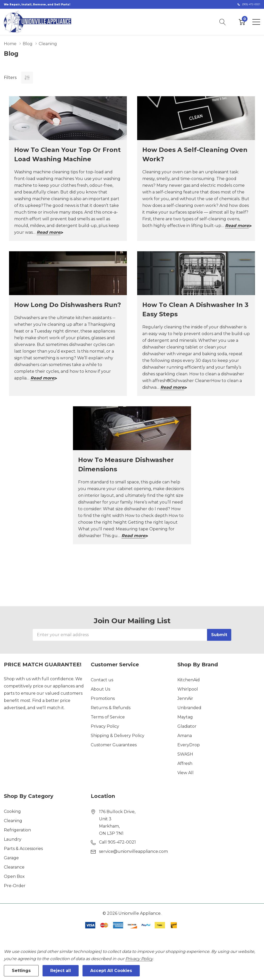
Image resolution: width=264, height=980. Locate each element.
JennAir (185, 698)
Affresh (185, 763)
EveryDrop (189, 745)
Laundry (13, 839)
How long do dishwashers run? (68, 305)
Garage (11, 858)
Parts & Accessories (23, 849)
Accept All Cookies (111, 971)
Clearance (14, 867)
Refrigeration (17, 830)
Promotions (103, 698)
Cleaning (13, 821)
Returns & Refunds (111, 708)
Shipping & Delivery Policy (118, 736)
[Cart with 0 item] (242, 22)
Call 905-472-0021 (117, 842)
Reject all (61, 971)
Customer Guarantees (114, 745)
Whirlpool (188, 689)
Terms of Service (108, 717)
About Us (100, 689)
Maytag (185, 717)
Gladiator (187, 726)
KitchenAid (189, 680)
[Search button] (223, 22)
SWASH (185, 754)
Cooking (12, 811)
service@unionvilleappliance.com (133, 851)
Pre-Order (15, 886)
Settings (21, 971)
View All (185, 773)
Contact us (102, 680)
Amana (185, 736)
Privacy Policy (105, 726)
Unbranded (189, 708)
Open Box (14, 876)
